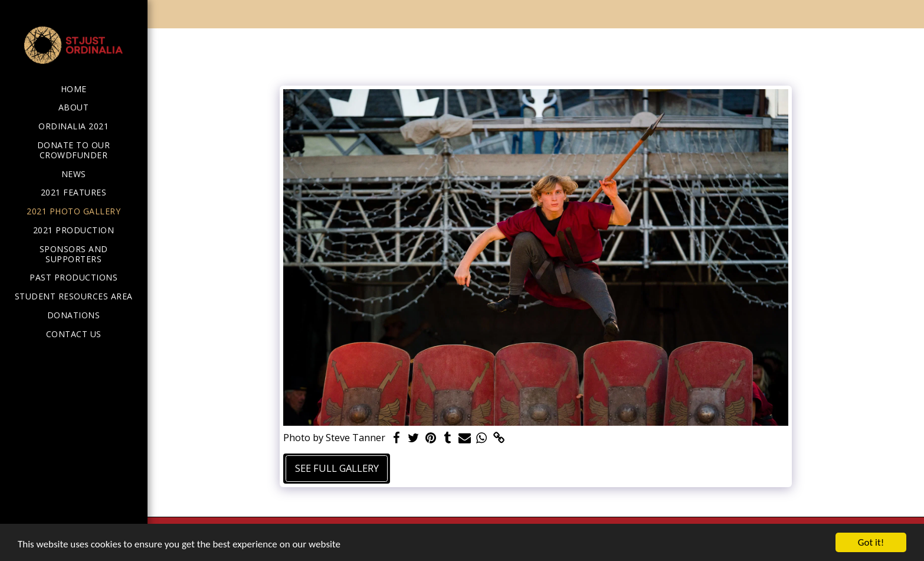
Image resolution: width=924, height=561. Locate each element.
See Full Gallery (337, 468)
